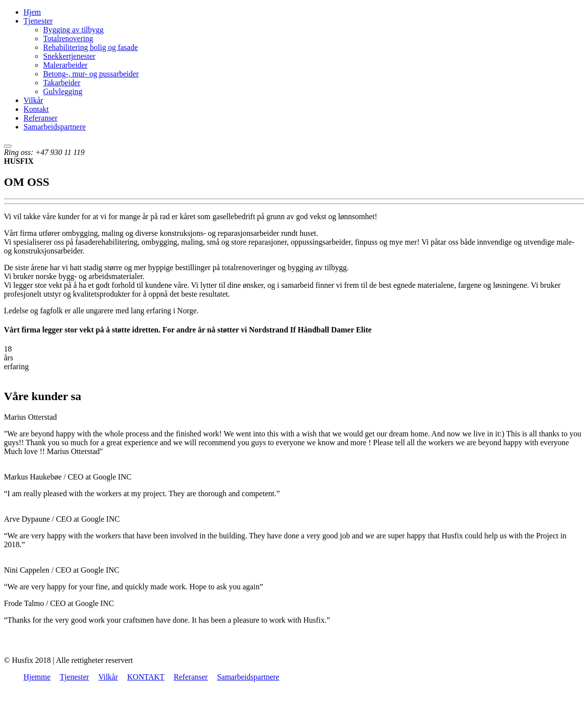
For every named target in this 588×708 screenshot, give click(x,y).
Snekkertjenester (69, 56)
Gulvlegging (63, 91)
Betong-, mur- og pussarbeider (91, 74)
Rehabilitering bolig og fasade (90, 47)
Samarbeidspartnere (55, 127)
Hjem (32, 12)
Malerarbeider (65, 65)
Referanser (40, 118)
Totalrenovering (68, 38)
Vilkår (33, 100)
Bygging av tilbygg (73, 30)
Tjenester (38, 21)
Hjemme (37, 677)
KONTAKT (146, 677)
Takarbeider (62, 83)
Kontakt (36, 109)
